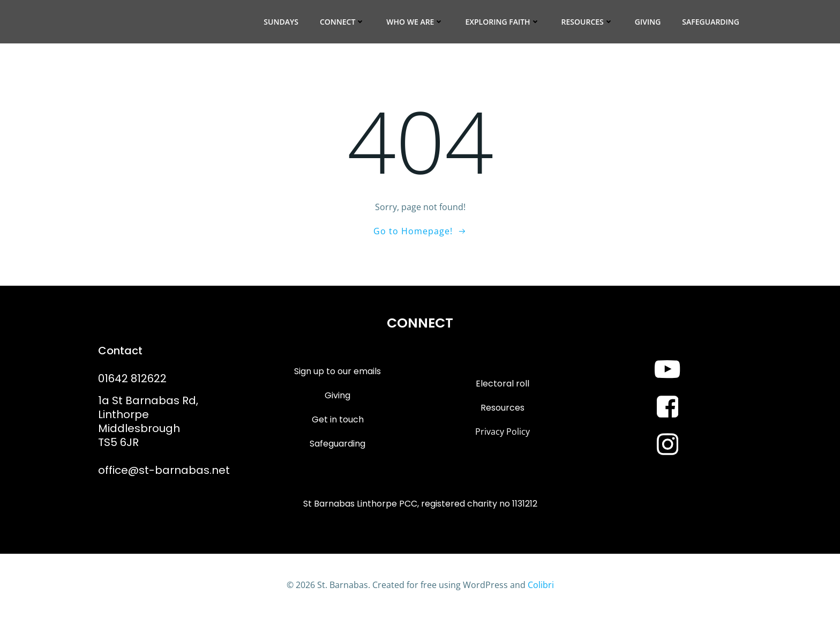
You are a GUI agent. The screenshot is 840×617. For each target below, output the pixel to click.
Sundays (281, 22)
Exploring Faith (502, 22)
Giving (648, 22)
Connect (342, 22)
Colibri (541, 585)
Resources (587, 22)
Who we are (415, 22)
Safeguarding (711, 22)
